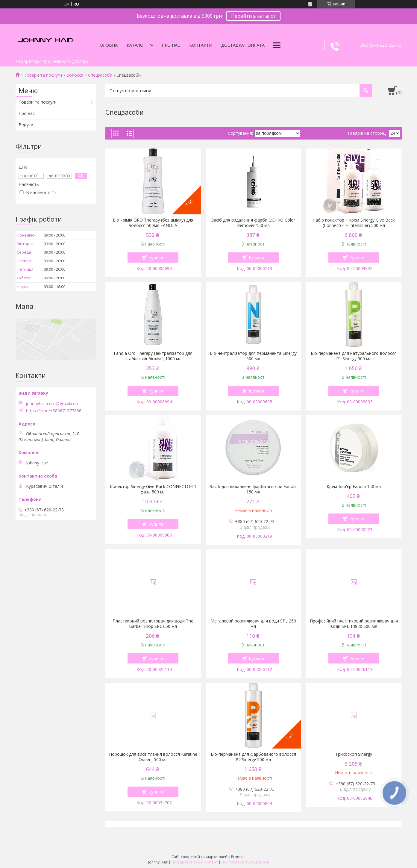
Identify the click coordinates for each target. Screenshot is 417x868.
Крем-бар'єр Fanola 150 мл (354, 487)
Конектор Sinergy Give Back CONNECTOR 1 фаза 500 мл (153, 489)
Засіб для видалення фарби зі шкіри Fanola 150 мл (253, 489)
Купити (156, 257)
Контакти (201, 45)
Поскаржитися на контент (195, 862)
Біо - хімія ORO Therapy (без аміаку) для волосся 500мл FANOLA (153, 223)
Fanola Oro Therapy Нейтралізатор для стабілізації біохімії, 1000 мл (153, 356)
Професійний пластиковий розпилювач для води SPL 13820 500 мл (354, 624)
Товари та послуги (43, 75)
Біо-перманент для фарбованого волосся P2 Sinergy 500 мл (253, 757)
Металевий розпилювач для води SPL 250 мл (253, 624)
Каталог (136, 45)
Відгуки (26, 125)
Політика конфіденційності (245, 862)
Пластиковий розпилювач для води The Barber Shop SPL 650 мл (153, 624)
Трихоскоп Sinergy (354, 754)
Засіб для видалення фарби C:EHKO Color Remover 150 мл (253, 223)
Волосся (75, 75)
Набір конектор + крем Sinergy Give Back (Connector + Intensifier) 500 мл (354, 223)
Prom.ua (238, 857)
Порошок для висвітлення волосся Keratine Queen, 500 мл (153, 757)
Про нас (171, 45)
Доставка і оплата (243, 45)
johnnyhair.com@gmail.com (53, 404)
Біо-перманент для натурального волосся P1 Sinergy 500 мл (354, 356)
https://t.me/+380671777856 (54, 411)
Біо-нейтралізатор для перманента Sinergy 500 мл (253, 356)
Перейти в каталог (253, 16)
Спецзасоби (100, 75)
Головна (107, 45)
